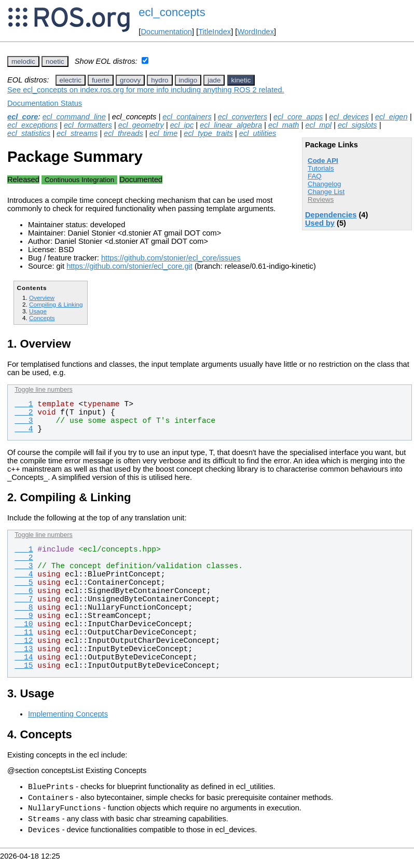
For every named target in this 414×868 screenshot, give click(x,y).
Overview (42, 298)
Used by (320, 223)
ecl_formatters (88, 125)
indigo (188, 80)
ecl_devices (349, 117)
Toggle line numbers (43, 390)
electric (71, 80)
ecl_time (164, 133)
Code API (323, 161)
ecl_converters (243, 117)
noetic (55, 61)
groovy (130, 80)
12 (24, 641)
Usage (38, 311)
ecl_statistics (29, 133)
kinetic (241, 80)
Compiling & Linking (56, 304)
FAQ (315, 176)
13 (24, 649)
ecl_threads (123, 133)
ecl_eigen (391, 117)
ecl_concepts (172, 12)
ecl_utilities (258, 133)
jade (214, 80)
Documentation (166, 32)
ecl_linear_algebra (231, 125)
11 (24, 632)
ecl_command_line (74, 117)
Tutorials (321, 168)
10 (24, 624)
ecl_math (284, 125)
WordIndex (256, 32)
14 (24, 657)
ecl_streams (77, 133)
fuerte (101, 80)
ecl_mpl (318, 125)
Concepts (42, 318)
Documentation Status (45, 103)
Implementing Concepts (68, 714)
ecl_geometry (141, 125)
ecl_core (23, 117)
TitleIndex (215, 32)
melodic (23, 61)
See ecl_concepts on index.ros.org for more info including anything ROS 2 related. (146, 90)
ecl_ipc (182, 125)
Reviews (321, 199)
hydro (160, 80)
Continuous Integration (79, 180)
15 (24, 666)
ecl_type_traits (208, 133)
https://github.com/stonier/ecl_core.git (129, 266)
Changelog (324, 184)
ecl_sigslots (357, 125)
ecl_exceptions (32, 125)
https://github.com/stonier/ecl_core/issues (171, 258)
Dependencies (331, 215)
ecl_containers (187, 117)
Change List (326, 192)
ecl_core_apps (298, 117)
